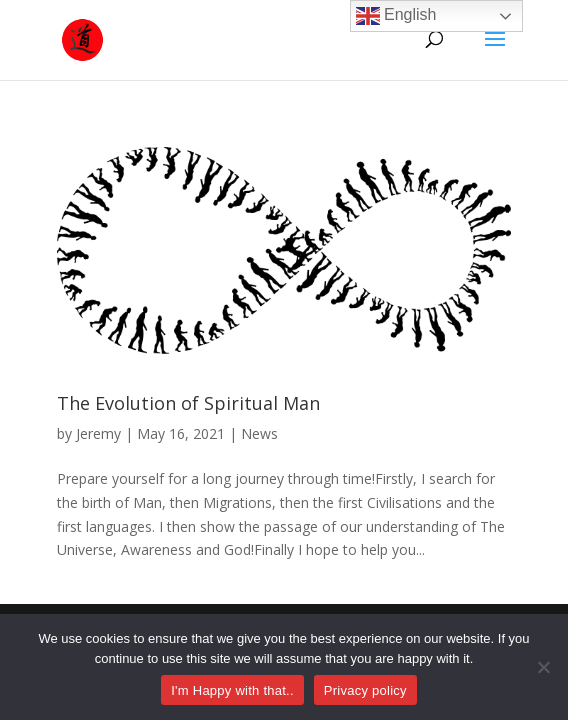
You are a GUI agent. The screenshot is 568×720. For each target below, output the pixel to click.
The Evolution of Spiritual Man (188, 403)
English (396, 16)
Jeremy (98, 433)
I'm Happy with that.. (232, 690)
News (259, 433)
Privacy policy (365, 690)
